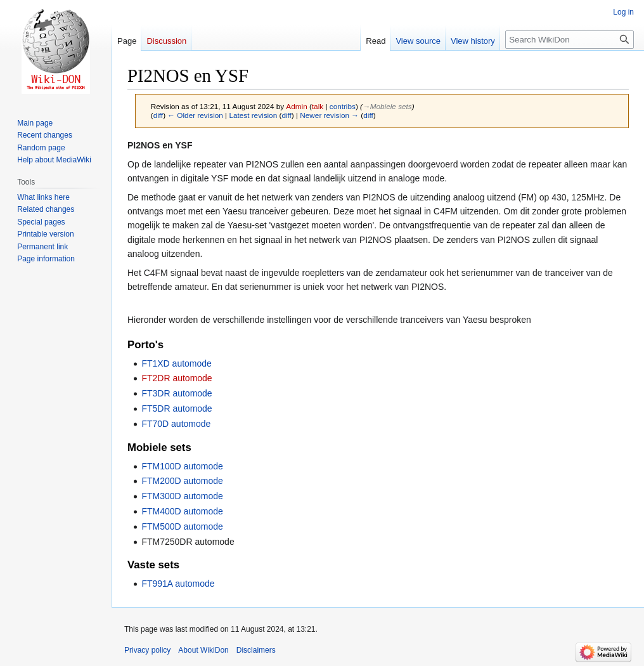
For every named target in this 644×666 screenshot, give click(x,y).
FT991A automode (178, 584)
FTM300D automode (182, 496)
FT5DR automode (177, 408)
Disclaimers (256, 650)
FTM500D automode (182, 526)
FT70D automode (176, 424)
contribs (343, 106)
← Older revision (195, 115)
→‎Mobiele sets (387, 106)
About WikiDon (203, 650)
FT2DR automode (177, 378)
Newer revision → (329, 115)
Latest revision (253, 115)
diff (158, 115)
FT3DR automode (177, 393)
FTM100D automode (182, 466)
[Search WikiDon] (570, 40)
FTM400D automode (182, 511)
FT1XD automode (177, 363)
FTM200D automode (182, 481)
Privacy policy (147, 650)
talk (318, 106)
